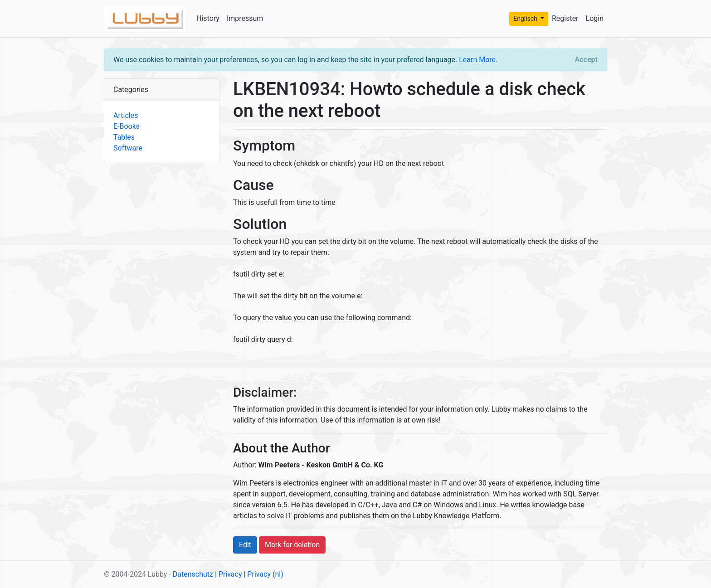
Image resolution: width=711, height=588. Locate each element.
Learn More (477, 60)
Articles (126, 115)
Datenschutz (193, 574)
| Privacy (229, 574)
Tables (124, 137)
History (208, 18)
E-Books (127, 126)
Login (595, 18)
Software (128, 148)
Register (565, 18)
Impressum (245, 18)
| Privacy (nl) (263, 574)
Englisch (526, 19)
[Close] (586, 60)
